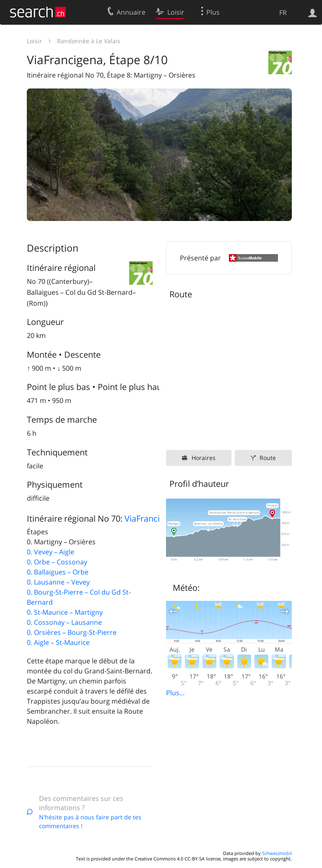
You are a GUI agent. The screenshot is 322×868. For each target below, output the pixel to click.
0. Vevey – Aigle (51, 552)
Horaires (204, 458)
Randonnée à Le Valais (89, 41)
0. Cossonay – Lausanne (64, 622)
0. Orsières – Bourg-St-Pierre (72, 632)
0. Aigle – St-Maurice (58, 642)
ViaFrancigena (152, 518)
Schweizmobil (277, 853)
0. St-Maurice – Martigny (65, 612)
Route (268, 458)
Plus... (175, 693)
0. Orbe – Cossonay (57, 562)
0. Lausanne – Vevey (58, 582)
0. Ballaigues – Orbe (58, 572)
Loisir (34, 41)
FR (283, 13)
